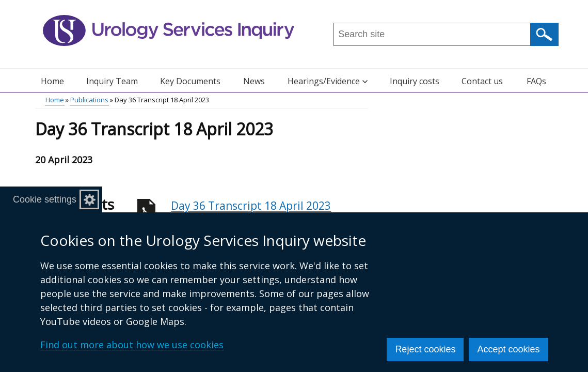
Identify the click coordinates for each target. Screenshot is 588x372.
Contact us (482, 81)
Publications (89, 100)
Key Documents (190, 81)
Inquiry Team (112, 81)
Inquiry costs (415, 81)
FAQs (536, 81)
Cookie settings (45, 199)
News (254, 81)
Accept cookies (508, 349)
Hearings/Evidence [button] (328, 81)
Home (52, 81)
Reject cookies (425, 349)
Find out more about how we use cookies (132, 345)
